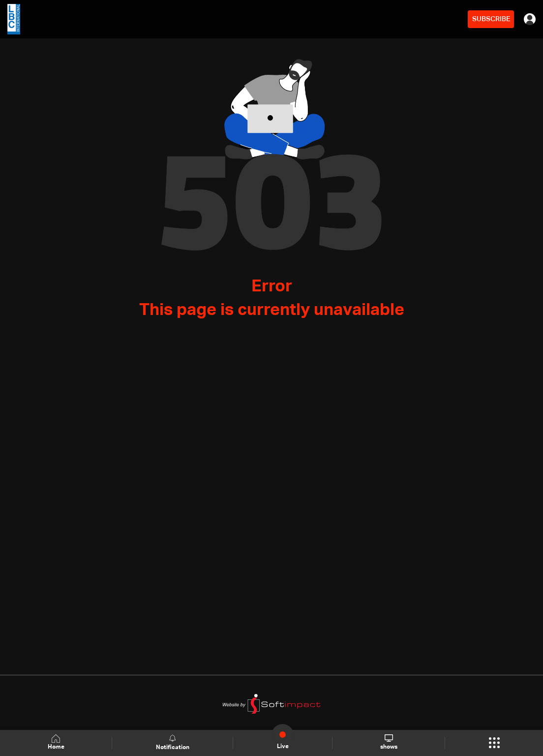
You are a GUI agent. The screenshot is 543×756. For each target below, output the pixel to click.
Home (56, 742)
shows (389, 742)
